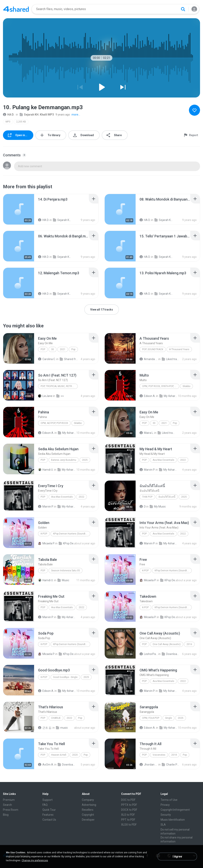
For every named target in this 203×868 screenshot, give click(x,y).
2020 (75, 755)
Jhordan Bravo (149, 765)
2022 (183, 460)
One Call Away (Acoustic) (167, 644)
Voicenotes (159, 755)
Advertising (89, 805)
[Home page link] (16, 9)
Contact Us (49, 820)
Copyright (88, 815)
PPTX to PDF (129, 805)
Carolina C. (47, 359)
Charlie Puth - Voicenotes (171, 765)
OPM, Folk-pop (151, 718)
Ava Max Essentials (163, 460)
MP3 (8, 122)
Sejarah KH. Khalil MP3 (37, 115)
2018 (174, 755)
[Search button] (183, 9)
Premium (9, 800)
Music (63, 580)
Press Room (11, 810)
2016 (189, 644)
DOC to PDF (128, 800)
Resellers (88, 810)
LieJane (45, 396)
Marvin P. (147, 470)
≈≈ (60, 396)
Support (47, 800)
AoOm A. (46, 765)
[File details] (19, 209)
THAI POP (147, 497)
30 (53, 349)
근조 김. (45, 728)
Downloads (171, 654)
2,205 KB (21, 122)
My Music (158, 507)
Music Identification (173, 820)
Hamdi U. (46, 470)
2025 (85, 460)
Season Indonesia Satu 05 (66, 571)
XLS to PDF (128, 815)
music (62, 728)
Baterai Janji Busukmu (64, 460)
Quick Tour (49, 810)
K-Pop (44, 534)
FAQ (45, 805)
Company (88, 800)
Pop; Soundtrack (153, 349)
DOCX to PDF (129, 810)
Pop (43, 349)
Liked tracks (171, 359)
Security (166, 815)
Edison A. (147, 396)
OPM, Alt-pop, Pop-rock (54, 423)
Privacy (165, 805)
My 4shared (169, 396)
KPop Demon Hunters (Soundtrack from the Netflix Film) (72, 534)
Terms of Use (169, 800)
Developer (88, 820)
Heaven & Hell (59, 755)
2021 (63, 349)
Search (7, 805)
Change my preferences (35, 860)
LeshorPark (149, 654)
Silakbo (186, 386)
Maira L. (147, 433)
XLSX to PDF (129, 825)
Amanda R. (149, 359)
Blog (6, 815)
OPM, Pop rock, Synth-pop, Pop (161, 386)
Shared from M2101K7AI (69, 359)
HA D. (9, 115)
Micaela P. (46, 543)
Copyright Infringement (175, 810)
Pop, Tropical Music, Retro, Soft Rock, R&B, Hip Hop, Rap (59, 386)
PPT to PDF (128, 820)
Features (48, 815)
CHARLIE (56, 718)
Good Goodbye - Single (65, 677)
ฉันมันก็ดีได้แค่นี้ (167, 497)
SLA (163, 825)
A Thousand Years (179, 349)
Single (169, 718)
